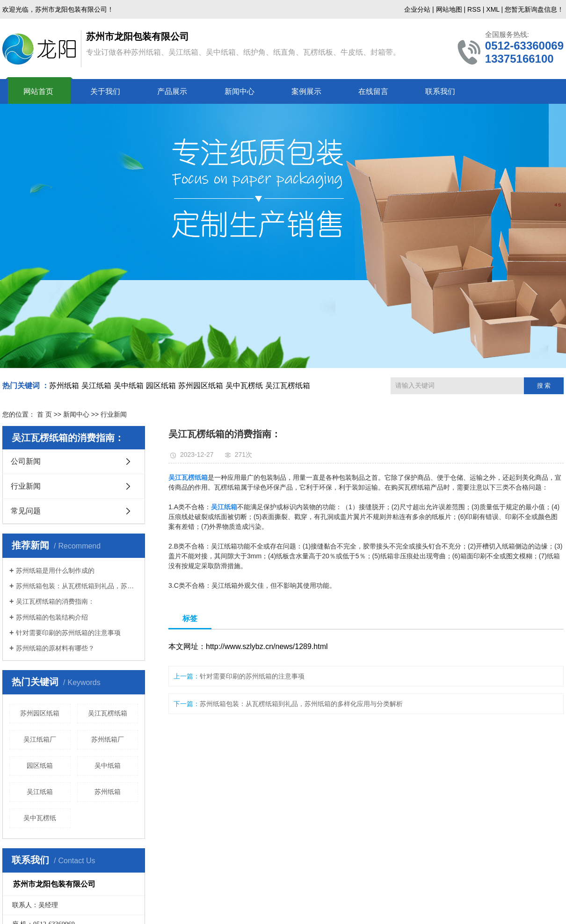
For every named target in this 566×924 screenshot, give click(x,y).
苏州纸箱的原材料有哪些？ (55, 648)
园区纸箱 (161, 386)
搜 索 (544, 386)
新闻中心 (239, 91)
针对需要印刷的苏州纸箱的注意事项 (68, 633)
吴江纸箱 (96, 386)
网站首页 (38, 91)
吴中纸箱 (129, 386)
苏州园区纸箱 (201, 386)
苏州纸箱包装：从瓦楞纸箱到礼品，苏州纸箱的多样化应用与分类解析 (77, 586)
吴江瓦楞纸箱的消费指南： (55, 601)
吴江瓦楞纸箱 (288, 386)
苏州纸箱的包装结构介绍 (52, 617)
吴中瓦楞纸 (244, 386)
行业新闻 (26, 486)
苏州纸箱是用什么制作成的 (55, 570)
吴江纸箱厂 (40, 739)
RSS (474, 9)
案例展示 (306, 91)
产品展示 (172, 91)
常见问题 (26, 511)
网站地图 (449, 9)
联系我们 (440, 91)
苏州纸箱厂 (108, 739)
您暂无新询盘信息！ (534, 9)
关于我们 (105, 91)
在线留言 (373, 91)
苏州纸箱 (64, 386)
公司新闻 (26, 461)
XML (493, 9)
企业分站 (417, 9)
